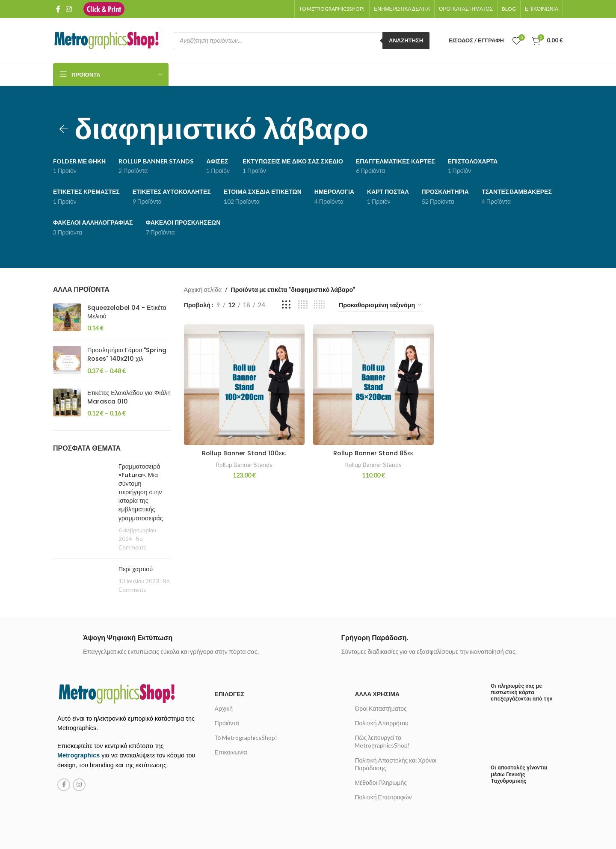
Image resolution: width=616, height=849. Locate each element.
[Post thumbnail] (83, 507)
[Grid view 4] (303, 305)
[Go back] (64, 129)
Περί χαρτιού (136, 569)
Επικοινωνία (231, 752)
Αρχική (224, 708)
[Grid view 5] (320, 305)
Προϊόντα (227, 723)
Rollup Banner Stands (244, 465)
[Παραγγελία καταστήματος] (381, 305)
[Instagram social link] (69, 9)
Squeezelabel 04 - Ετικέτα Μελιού (127, 312)
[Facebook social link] (58, 9)
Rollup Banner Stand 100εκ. (244, 453)
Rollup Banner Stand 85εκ (373, 453)
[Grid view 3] (286, 305)
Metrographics (78, 755)
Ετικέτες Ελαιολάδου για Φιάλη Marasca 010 (129, 397)
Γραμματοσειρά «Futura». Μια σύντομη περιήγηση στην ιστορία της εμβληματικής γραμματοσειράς (141, 492)
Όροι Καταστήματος (381, 708)
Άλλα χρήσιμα (377, 694)
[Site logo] (104, 8)
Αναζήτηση (406, 40)
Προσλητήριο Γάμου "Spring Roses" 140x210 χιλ (127, 354)
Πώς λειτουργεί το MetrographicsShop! (382, 741)
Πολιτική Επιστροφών (383, 797)
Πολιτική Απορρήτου (381, 723)
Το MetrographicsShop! (246, 738)
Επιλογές (230, 694)
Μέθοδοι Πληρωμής (381, 782)
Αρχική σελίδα (203, 289)
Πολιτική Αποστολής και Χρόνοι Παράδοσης (395, 764)
